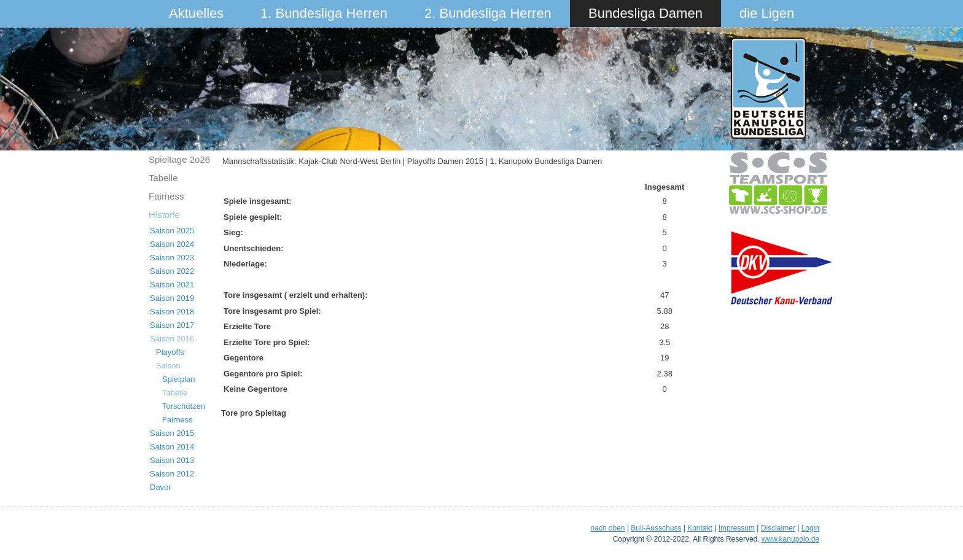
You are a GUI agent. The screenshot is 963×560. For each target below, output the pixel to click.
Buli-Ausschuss (656, 528)
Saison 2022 (172, 271)
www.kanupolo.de (790, 539)
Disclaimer (778, 528)
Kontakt (700, 528)
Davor (161, 487)
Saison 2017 (172, 325)
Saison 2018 (172, 312)
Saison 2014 (172, 447)
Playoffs (170, 352)
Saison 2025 (172, 231)
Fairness (166, 196)
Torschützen (184, 406)
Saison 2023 (172, 258)
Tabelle (163, 178)
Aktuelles (196, 13)
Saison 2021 (172, 285)
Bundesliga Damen (645, 13)
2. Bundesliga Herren (488, 13)
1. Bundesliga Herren (324, 13)
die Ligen (767, 13)
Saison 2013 (172, 460)
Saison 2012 (172, 474)
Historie (164, 215)
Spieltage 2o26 (179, 159)
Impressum (737, 528)
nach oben (607, 528)
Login (810, 528)
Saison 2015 (172, 433)
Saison (168, 366)
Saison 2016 (172, 339)
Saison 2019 (172, 298)
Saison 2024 (172, 244)
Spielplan (179, 379)
